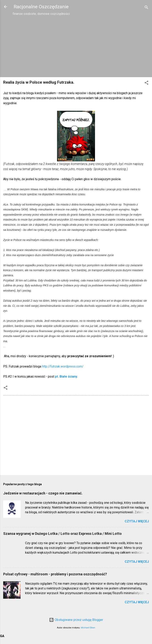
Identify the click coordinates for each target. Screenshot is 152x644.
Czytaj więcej (137, 521)
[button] (146, 83)
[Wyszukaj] (146, 8)
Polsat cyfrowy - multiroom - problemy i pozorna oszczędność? (55, 574)
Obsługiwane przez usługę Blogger (76, 620)
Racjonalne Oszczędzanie (41, 7)
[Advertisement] (76, 46)
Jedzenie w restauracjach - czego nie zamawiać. (43, 493)
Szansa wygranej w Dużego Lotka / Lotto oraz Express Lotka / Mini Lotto (62, 534)
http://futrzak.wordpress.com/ (63, 366)
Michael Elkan (88, 628)
